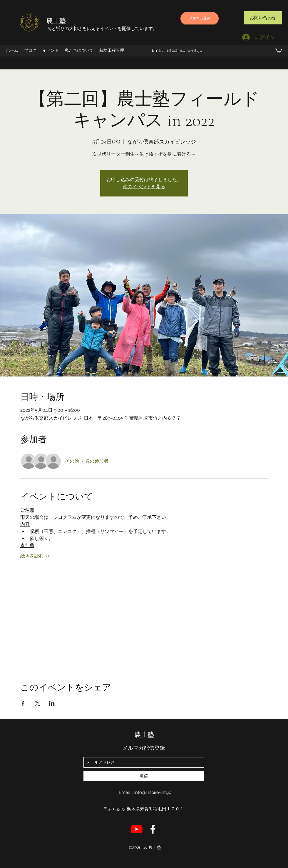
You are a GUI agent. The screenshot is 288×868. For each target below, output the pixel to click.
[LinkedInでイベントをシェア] (52, 703)
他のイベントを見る (144, 187)
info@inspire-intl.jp (185, 50)
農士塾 (56, 21)
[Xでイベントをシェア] (37, 703)
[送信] (144, 776)
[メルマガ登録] (200, 18)
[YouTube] (137, 829)
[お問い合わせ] (263, 18)
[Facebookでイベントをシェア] (23, 703)
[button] (278, 50)
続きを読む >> (35, 556)
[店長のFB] (153, 829)
